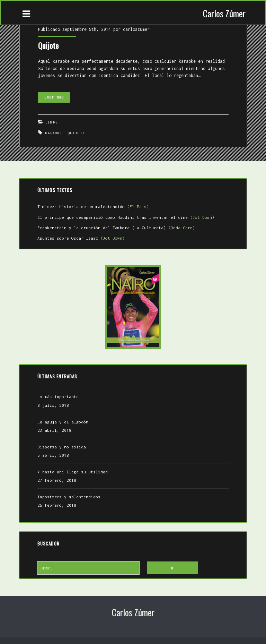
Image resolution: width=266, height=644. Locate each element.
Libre (52, 121)
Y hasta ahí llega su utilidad (73, 470)
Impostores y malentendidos (69, 495)
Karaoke (54, 132)
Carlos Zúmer (224, 13)
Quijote (49, 44)
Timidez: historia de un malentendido (94, 205)
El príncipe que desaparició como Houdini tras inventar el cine (126, 216)
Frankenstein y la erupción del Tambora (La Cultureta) (117, 226)
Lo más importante (58, 395)
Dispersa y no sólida (62, 445)
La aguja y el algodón (63, 420)
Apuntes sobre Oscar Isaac (81, 236)
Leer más (57, 94)
